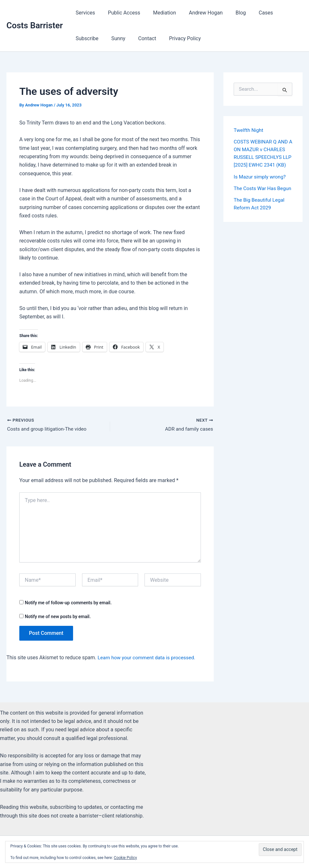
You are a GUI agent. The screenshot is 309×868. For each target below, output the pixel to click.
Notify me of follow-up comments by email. (68, 603)
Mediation (158, 13)
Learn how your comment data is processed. (148, 658)
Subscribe (281, 13)
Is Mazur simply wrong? (261, 184)
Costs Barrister (35, 25)
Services (84, 13)
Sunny (81, 38)
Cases (252, 13)
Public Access (120, 13)
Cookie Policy (126, 858)
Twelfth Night (249, 130)
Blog (229, 13)
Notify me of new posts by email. (58, 617)
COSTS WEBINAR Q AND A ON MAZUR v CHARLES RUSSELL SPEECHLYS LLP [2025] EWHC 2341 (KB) (263, 157)
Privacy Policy (143, 38)
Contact (108, 38)
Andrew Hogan (197, 13)
